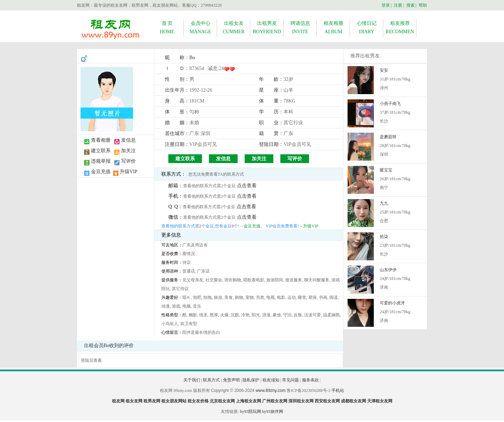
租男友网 (152, 401)
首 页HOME (167, 27)
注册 (398, 5)
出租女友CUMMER (233, 27)
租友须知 (271, 380)
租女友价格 (198, 401)
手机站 (338, 391)
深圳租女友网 (301, 401)
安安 (384, 70)
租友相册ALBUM (334, 27)
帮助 (423, 5)
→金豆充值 (250, 226)
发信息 (128, 140)
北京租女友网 (222, 401)
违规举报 (101, 161)
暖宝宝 (386, 170)
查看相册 (101, 140)
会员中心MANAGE (200, 27)
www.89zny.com (271, 391)
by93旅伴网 (273, 412)
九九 (384, 203)
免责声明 (231, 380)
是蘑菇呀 (388, 137)
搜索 (411, 5)
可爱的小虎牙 (392, 303)
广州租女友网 (275, 401)
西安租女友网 (327, 401)
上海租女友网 (248, 401)
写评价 (128, 161)
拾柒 (384, 237)
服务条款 (310, 380)
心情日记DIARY (367, 27)
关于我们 (192, 380)
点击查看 (247, 186)
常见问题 (290, 380)
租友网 (118, 401)
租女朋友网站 (174, 401)
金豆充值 (101, 172)
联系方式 (211, 380)
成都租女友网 (353, 401)
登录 (386, 5)
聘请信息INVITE (300, 27)
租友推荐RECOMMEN (400, 27)
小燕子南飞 (390, 104)
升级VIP (129, 172)
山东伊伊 (388, 270)
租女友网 (134, 401)
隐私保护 (251, 380)
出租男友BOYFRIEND (267, 27)
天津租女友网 (380, 401)
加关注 (128, 151)
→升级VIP (309, 226)
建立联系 (101, 151)
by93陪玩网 (251, 412)
